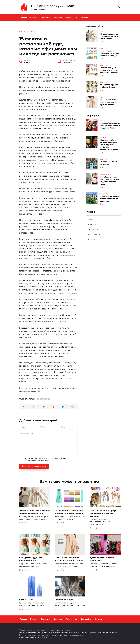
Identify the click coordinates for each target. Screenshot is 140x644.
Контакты (85, 18)
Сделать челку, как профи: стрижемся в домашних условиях (109, 70)
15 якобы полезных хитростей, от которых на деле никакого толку (110, 179)
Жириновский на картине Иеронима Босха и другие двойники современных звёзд (109, 144)
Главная (23, 18)
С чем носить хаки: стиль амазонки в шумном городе (108, 102)
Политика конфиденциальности (33, 637)
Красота (34, 18)
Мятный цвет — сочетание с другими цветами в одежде (110, 53)
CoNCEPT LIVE (26, 599)
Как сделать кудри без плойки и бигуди (110, 85)
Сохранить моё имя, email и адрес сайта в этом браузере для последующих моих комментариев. (46, 459)
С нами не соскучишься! (52, 6)
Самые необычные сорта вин (108, 161)
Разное (91, 238)
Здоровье (58, 18)
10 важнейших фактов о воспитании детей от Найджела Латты (110, 125)
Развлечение (71, 18)
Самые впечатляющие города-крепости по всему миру (110, 197)
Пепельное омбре (64, 599)
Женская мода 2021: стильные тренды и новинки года (109, 36)
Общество (46, 18)
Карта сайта (86, 619)
